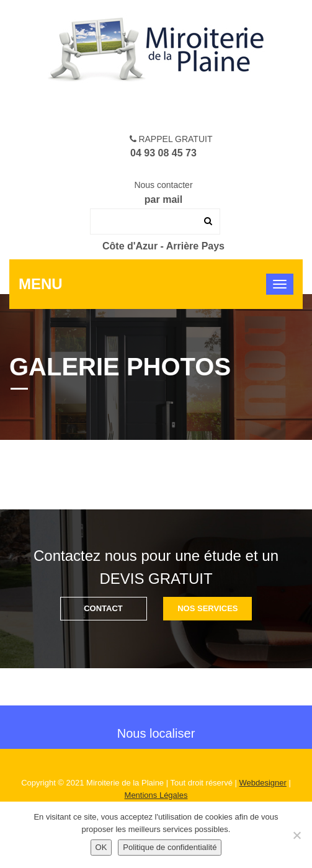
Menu (41, 284)
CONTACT (103, 608)
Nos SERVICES (207, 608)
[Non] (296, 835)
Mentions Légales (156, 795)
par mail (163, 199)
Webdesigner (263, 783)
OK (101, 847)
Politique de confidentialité (170, 847)
